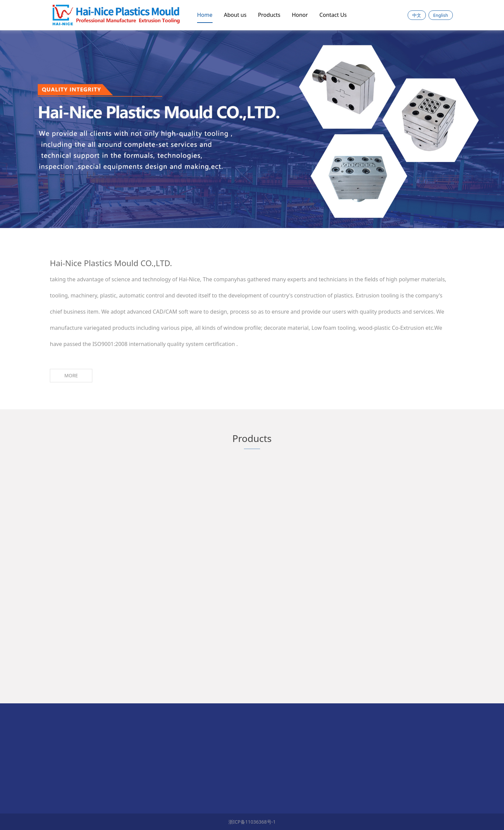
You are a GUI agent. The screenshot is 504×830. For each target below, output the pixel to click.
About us (235, 15)
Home (205, 15)
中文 (417, 15)
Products (269, 15)
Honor (300, 15)
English (441, 15)
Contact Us (333, 15)
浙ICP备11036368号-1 (252, 822)
